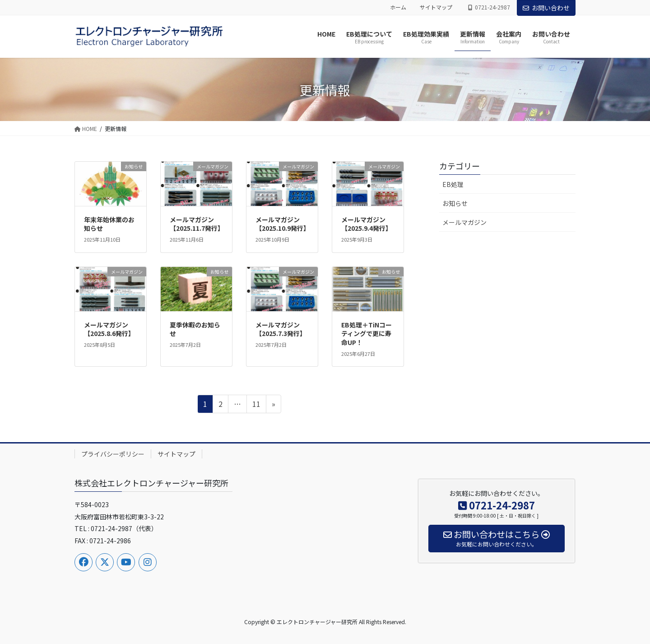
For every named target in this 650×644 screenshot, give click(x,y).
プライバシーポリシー (113, 454)
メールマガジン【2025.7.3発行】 (281, 329)
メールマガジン (464, 222)
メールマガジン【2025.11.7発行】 (197, 224)
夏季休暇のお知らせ (195, 329)
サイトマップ (436, 7)
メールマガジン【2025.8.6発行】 (109, 329)
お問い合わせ (546, 8)
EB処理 (453, 184)
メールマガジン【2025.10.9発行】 (283, 224)
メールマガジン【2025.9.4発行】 (367, 224)
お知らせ (455, 203)
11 (256, 405)
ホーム (398, 7)
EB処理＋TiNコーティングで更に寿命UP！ (367, 334)
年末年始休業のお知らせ (109, 224)
